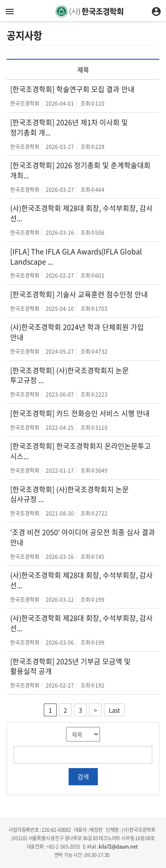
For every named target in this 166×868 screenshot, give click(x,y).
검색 (83, 776)
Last (114, 710)
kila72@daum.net (118, 847)
